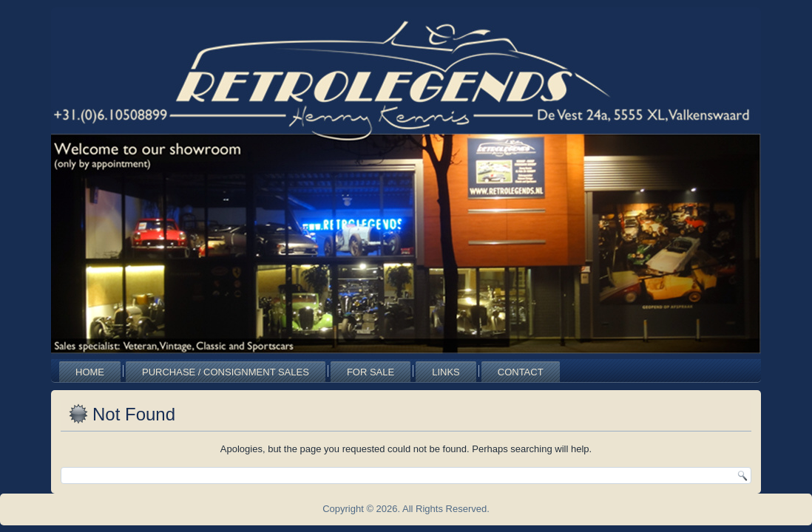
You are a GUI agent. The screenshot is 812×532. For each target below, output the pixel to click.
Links (446, 372)
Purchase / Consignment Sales (226, 372)
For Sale (371, 372)
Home (90, 372)
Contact (521, 372)
